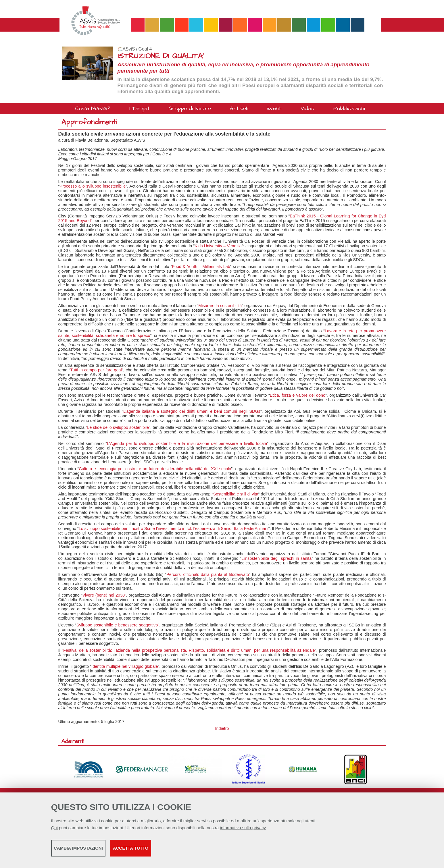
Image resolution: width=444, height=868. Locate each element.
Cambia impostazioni (96, 851)
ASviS (129, 49)
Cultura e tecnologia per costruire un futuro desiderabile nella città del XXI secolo (155, 469)
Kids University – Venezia (218, 246)
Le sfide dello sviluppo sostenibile (118, 427)
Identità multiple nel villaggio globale (125, 666)
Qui (54, 831)
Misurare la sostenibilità (220, 306)
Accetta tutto (200, 851)
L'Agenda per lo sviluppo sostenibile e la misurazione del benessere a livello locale (187, 443)
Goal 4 (145, 49)
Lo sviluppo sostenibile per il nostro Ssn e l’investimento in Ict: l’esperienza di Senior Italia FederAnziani (174, 528)
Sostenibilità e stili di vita (236, 494)
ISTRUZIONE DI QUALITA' (161, 56)
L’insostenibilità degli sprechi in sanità (277, 558)
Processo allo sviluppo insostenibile (93, 186)
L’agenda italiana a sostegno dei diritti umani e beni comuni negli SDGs (192, 411)
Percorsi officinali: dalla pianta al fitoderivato (208, 574)
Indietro (222, 728)
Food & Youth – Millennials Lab (201, 267)
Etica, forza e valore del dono (298, 395)
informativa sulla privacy (243, 831)
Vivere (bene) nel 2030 (103, 595)
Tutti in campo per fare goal (96, 370)
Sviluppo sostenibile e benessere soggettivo (117, 625)
